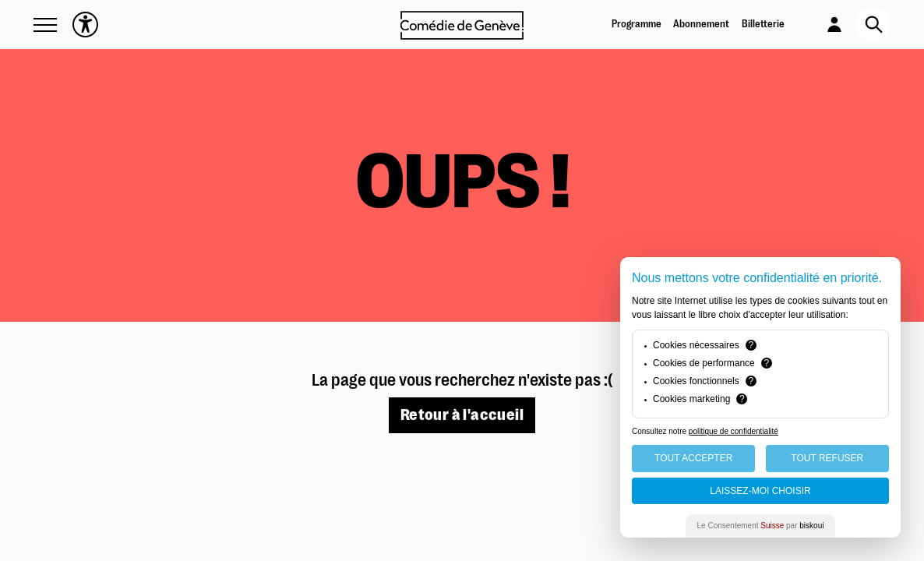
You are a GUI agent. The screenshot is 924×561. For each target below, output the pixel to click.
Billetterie (763, 24)
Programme (637, 24)
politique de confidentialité (734, 431)
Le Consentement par (761, 526)
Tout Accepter (693, 458)
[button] (45, 25)
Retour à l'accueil (462, 415)
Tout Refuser (827, 458)
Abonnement (701, 24)
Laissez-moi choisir (760, 491)
